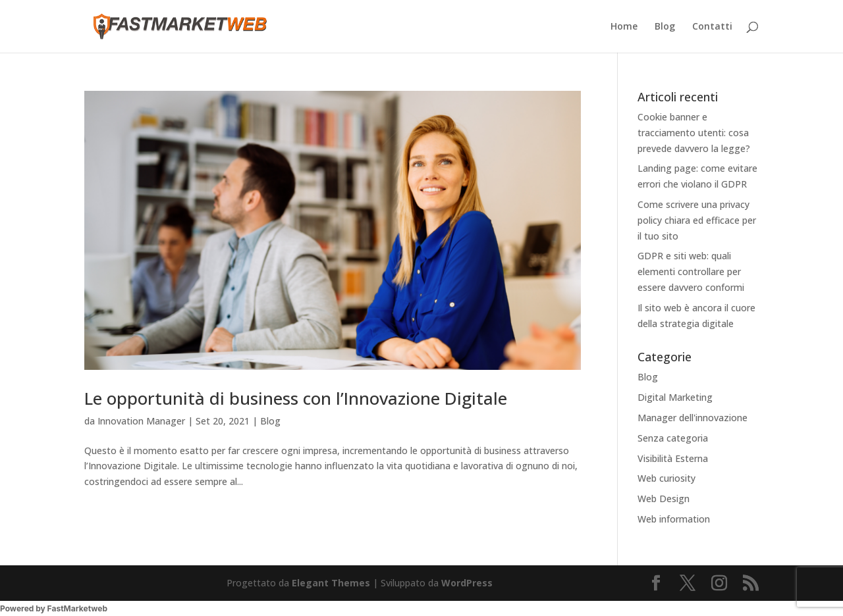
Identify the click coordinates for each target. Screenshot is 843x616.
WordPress (467, 583)
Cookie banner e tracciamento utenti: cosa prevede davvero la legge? (694, 133)
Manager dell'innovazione (693, 418)
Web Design (664, 499)
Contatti (712, 27)
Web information (674, 519)
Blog (665, 27)
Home (624, 27)
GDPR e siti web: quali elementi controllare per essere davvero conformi (691, 271)
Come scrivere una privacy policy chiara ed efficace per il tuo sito (697, 220)
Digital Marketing (675, 397)
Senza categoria (673, 438)
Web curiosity (666, 478)
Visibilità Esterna (673, 458)
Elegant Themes (331, 583)
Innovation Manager (141, 421)
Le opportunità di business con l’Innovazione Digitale (296, 398)
